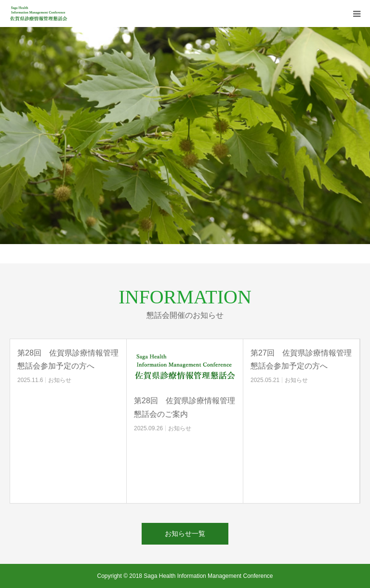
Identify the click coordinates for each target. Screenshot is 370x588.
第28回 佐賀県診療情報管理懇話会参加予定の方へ (68, 359)
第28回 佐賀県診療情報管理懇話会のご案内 (185, 407)
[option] (185, 136)
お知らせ (60, 380)
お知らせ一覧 (185, 533)
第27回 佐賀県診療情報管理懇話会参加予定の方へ (301, 359)
